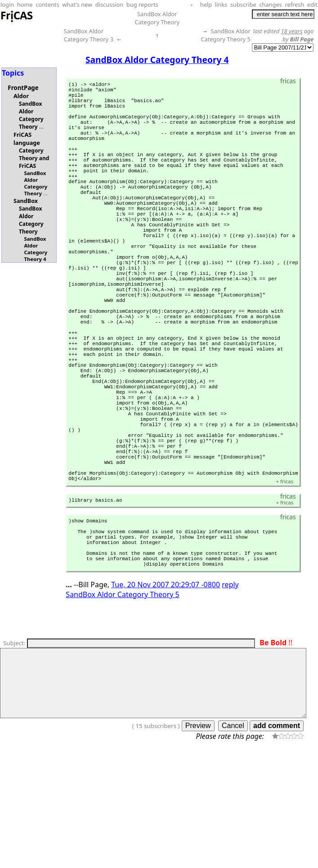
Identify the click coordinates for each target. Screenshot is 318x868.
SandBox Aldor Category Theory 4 (36, 249)
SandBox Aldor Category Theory (157, 18)
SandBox (26, 201)
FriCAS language (27, 139)
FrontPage (23, 88)
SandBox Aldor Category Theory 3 (89, 35)
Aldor (21, 96)
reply (230, 698)
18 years (292, 31)
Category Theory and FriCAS (34, 158)
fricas (284, 581)
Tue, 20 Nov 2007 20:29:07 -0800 (166, 698)
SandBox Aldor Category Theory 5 (225, 35)
